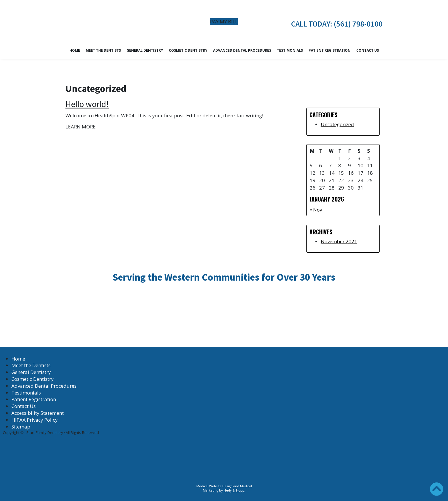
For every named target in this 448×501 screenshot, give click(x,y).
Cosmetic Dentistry (188, 50)
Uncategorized (337, 124)
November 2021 (339, 241)
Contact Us (368, 50)
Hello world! (87, 104)
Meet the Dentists (103, 50)
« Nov (316, 210)
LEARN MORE (81, 127)
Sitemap (21, 427)
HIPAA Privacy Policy (35, 420)
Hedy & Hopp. (234, 490)
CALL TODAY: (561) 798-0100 (337, 24)
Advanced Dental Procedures (242, 50)
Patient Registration (330, 50)
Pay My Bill (224, 22)
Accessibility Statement (38, 413)
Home (75, 50)
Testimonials (290, 50)
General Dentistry (145, 50)
